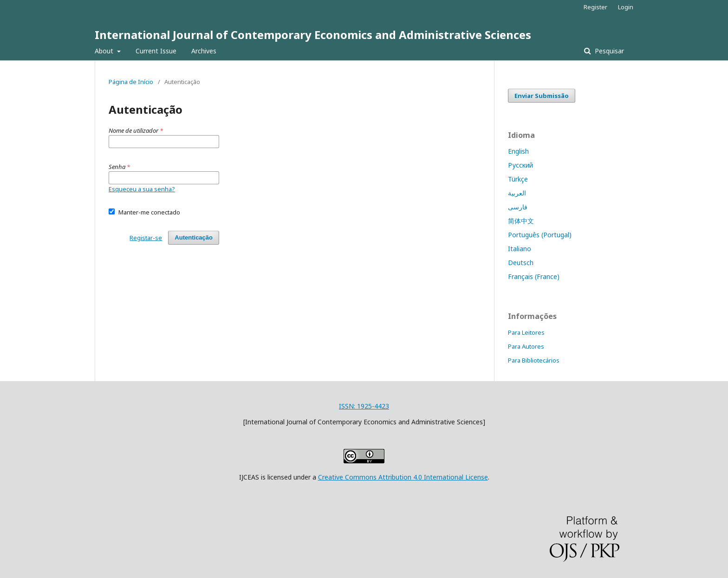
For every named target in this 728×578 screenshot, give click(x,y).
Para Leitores (526, 332)
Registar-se (146, 238)
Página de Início (131, 82)
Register (595, 7)
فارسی (518, 207)
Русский (520, 165)
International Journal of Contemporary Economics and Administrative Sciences (313, 35)
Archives (204, 51)
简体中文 (521, 221)
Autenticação (194, 237)
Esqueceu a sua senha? (142, 189)
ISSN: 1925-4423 (364, 406)
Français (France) (534, 276)
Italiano (520, 249)
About (105, 51)
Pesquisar (608, 51)
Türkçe (518, 179)
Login (626, 7)
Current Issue (156, 51)
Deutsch (521, 263)
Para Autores (526, 346)
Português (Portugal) (540, 235)
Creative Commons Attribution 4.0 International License (403, 477)
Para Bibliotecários (534, 360)
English (518, 151)
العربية (517, 193)
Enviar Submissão (542, 96)
